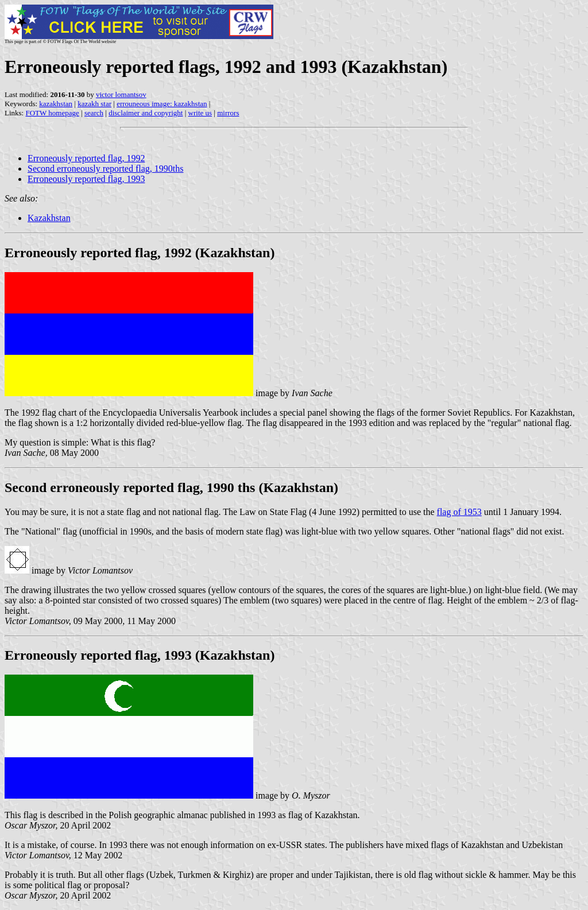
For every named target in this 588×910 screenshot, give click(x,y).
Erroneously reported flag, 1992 (86, 158)
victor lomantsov (121, 94)
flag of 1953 (459, 512)
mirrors (228, 113)
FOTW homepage (52, 113)
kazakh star (94, 104)
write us (200, 113)
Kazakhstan (49, 218)
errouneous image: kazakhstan (162, 104)
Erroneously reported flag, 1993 (86, 179)
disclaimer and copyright (146, 113)
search (94, 113)
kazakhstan (56, 104)
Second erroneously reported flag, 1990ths (105, 169)
